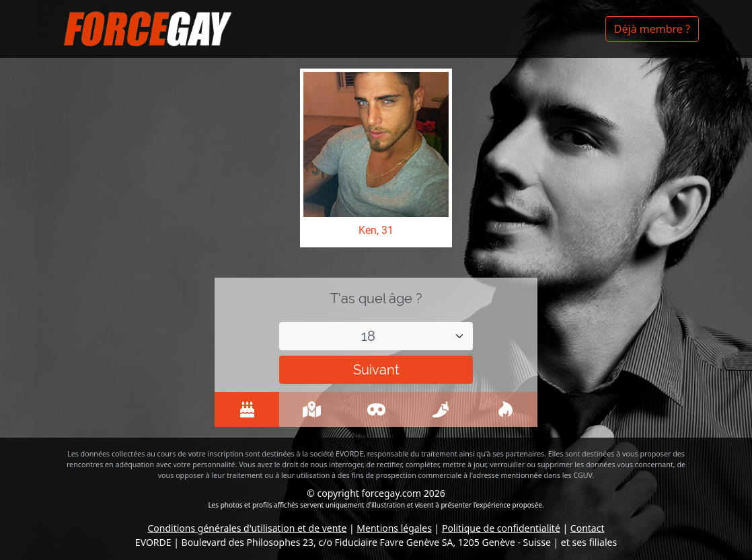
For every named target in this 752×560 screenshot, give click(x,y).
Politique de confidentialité (501, 528)
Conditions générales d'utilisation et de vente (248, 528)
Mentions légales (394, 528)
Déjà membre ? (652, 29)
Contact (588, 528)
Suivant (376, 370)
